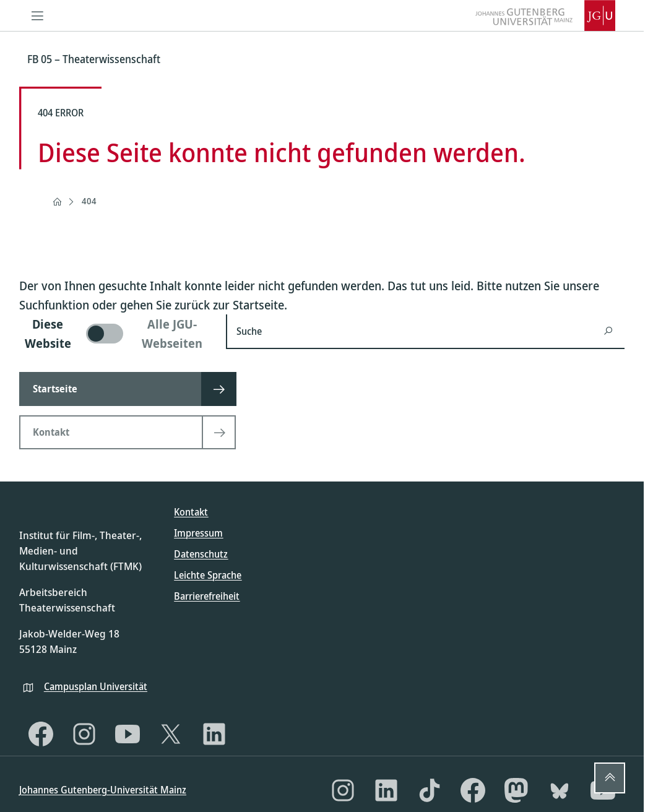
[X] (171, 734)
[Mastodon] (516, 790)
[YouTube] (128, 734)
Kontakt (191, 512)
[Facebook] (41, 734)
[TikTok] (430, 790)
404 (89, 201)
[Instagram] (84, 734)
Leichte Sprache (208, 575)
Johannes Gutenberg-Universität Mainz (103, 790)
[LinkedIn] (214, 734)
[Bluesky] (560, 790)
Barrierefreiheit (207, 596)
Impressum (198, 533)
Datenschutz (201, 554)
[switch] (115, 334)
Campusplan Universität (96, 686)
